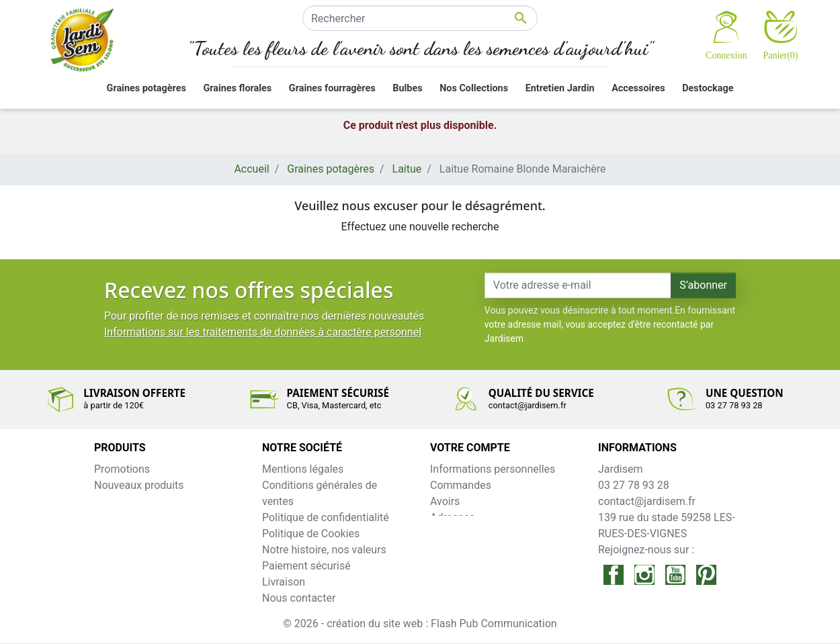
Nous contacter (299, 598)
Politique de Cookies (311, 534)
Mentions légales (303, 469)
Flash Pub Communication (494, 625)
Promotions (122, 469)
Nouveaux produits (139, 485)
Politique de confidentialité (326, 517)
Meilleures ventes (136, 501)
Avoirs (445, 501)
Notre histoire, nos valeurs (324, 550)
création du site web (376, 625)
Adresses (452, 517)
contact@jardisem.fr (647, 501)
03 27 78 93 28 (634, 485)
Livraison (284, 582)
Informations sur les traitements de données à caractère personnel (263, 332)
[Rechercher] (420, 18)
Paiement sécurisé (306, 566)
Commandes (461, 485)
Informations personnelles (493, 469)
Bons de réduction (473, 534)
